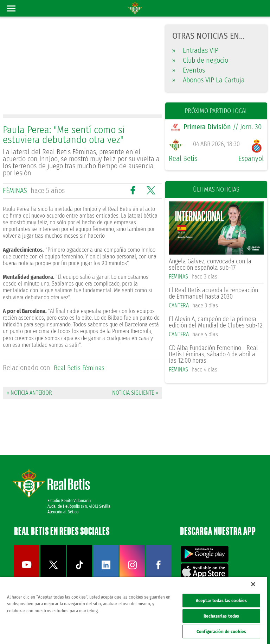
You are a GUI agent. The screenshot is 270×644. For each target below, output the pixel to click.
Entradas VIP (195, 50)
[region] (134, 610)
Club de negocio (200, 60)
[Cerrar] (253, 584)
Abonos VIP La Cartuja (208, 80)
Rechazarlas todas (221, 616)
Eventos (189, 70)
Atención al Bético (63, 511)
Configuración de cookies (221, 632)
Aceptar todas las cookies (221, 601)
